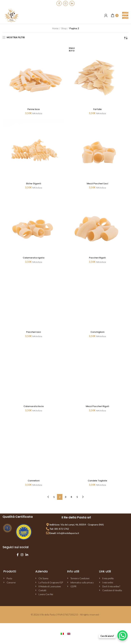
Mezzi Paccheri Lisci (97, 184)
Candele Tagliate (97, 482)
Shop (64, 28)
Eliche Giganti (34, 184)
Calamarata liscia (34, 408)
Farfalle (97, 109)
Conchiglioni (97, 333)
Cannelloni (34, 482)
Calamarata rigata (34, 259)
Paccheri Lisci (34, 333)
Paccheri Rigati (97, 259)
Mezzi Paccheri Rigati (97, 408)
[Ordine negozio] (126, 38)
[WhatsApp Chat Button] (122, 635)
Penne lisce (34, 109)
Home (55, 28)
